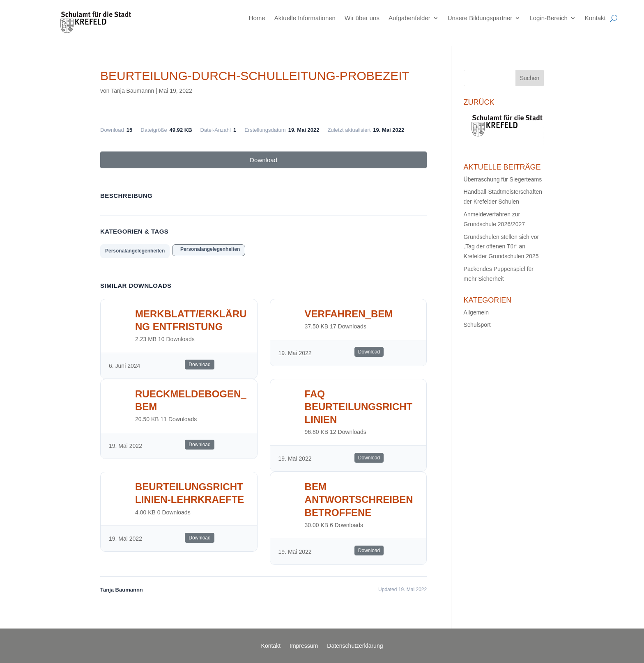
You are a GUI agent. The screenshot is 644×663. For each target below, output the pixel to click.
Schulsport (477, 325)
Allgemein (476, 312)
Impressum (304, 646)
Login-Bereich (549, 18)
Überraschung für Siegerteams (503, 179)
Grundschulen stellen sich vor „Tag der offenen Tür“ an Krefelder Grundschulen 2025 (501, 247)
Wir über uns (362, 18)
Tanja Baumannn (132, 91)
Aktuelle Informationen (305, 18)
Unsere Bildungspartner (480, 18)
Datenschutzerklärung (355, 646)
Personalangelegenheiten (135, 251)
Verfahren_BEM (349, 314)
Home (257, 18)
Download (263, 160)
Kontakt (595, 18)
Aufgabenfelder (409, 18)
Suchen (530, 78)
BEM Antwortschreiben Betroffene (359, 499)
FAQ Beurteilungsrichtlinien (359, 407)
